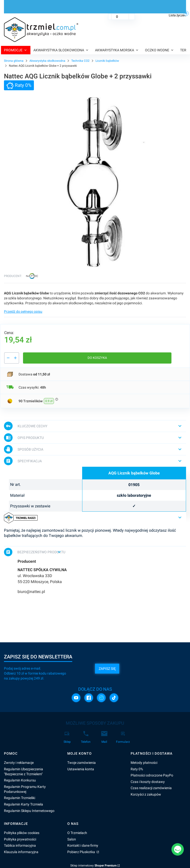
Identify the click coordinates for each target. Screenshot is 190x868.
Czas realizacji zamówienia (151, 788)
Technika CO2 (80, 61)
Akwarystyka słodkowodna (47, 61)
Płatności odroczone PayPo (152, 775)
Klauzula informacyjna (21, 852)
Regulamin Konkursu (20, 780)
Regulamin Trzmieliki (20, 798)
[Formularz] (123, 737)
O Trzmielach (77, 833)
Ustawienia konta (81, 769)
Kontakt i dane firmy (83, 845)
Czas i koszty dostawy (148, 782)
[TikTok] (114, 698)
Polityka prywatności (20, 839)
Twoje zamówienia (82, 763)
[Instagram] (101, 698)
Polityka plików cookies (22, 833)
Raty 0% (137, 769)
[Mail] (104, 737)
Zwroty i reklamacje (19, 763)
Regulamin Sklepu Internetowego (29, 811)
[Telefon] (86, 737)
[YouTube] (76, 698)
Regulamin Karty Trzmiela (24, 804)
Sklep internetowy (93, 866)
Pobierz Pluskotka (82, 852)
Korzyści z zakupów (146, 794)
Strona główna (14, 61)
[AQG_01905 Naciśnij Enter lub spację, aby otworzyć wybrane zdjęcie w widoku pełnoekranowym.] (95, 182)
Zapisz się (107, 669)
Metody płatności (144, 763)
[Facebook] (89, 698)
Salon (72, 839)
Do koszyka (97, 358)
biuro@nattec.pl (31, 592)
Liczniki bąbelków (107, 61)
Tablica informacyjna (20, 845)
